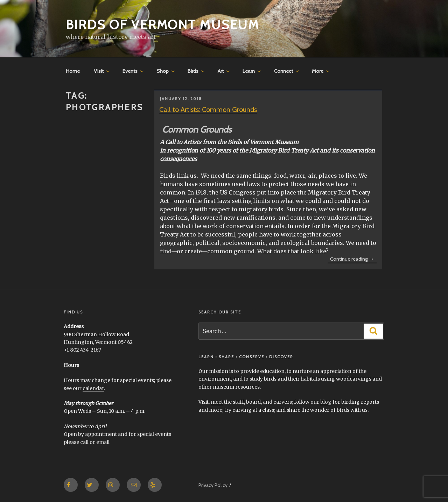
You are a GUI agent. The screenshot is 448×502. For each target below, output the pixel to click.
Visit (102, 71)
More (321, 71)
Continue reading (353, 259)
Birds (197, 71)
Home (73, 71)
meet (217, 402)
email (103, 442)
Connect (287, 71)
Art (224, 71)
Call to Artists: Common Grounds (208, 109)
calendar (93, 388)
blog (326, 402)
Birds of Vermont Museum (163, 24)
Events (134, 71)
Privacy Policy (213, 485)
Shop (166, 71)
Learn (252, 71)
